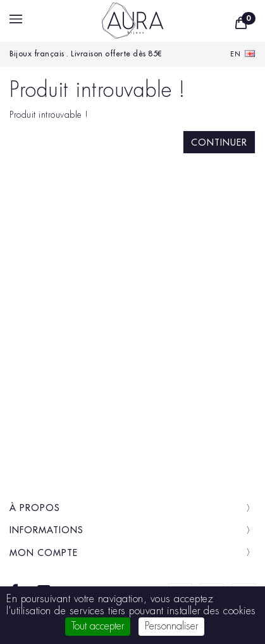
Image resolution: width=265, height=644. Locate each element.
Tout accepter (98, 626)
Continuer (219, 142)
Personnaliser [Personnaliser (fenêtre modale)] (171, 626)
